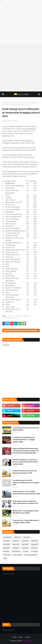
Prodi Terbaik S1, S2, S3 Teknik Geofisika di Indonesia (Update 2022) (26, 493)
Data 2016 (7, 541)
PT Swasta (34, 551)
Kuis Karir (6, 551)
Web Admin (8, 121)
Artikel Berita (7, 537)
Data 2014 (10, 316)
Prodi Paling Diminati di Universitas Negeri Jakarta (26, 429)
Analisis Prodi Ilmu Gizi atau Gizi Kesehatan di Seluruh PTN (25, 472)
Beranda (5, 103)
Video (5, 558)
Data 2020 (7, 544)
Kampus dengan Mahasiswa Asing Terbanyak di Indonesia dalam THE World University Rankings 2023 (25, 451)
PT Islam (26, 551)
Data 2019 (34, 541)
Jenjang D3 (35, 544)
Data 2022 (25, 544)
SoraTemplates (27, 641)
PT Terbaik (7, 555)
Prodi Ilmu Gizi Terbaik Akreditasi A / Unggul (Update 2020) (26, 521)
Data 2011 (18, 537)
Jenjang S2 (25, 548)
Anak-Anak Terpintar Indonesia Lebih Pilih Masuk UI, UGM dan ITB (25, 502)
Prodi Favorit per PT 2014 (17, 103)
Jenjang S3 (34, 548)
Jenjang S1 (27, 316)
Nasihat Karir (16, 551)
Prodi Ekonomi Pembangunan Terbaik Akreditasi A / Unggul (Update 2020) (24, 440)
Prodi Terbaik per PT (31, 555)
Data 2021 (16, 544)
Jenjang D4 (7, 548)
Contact (27, 637)
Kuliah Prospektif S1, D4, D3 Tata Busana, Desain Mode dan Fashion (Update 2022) (25, 462)
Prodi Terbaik (17, 555)
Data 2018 (25, 541)
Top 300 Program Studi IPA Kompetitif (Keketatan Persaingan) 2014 (26, 482)
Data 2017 (16, 541)
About (21, 637)
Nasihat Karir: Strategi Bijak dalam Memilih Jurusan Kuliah (26, 512)
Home (15, 637)
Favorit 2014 (19, 316)
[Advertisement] (21, 23)
